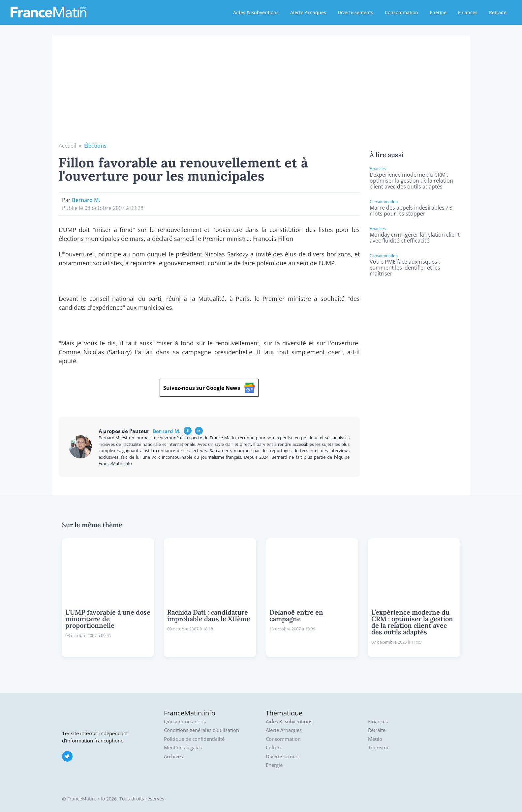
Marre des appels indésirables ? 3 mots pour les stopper (411, 211)
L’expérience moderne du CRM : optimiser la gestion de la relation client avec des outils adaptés (411, 181)
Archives (173, 756)
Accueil (67, 146)
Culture (274, 748)
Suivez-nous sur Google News (209, 388)
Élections (95, 146)
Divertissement (283, 756)
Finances (468, 12)
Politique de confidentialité (194, 739)
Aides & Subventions (256, 12)
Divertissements (355, 12)
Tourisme (379, 748)
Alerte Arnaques (308, 12)
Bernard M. (86, 200)
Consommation (401, 12)
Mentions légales (183, 748)
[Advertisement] (261, 92)
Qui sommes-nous (185, 722)
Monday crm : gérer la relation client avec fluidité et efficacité (415, 238)
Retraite (498, 12)
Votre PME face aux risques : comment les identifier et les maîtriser (405, 268)
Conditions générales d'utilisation (201, 730)
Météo (375, 739)
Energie (438, 12)
